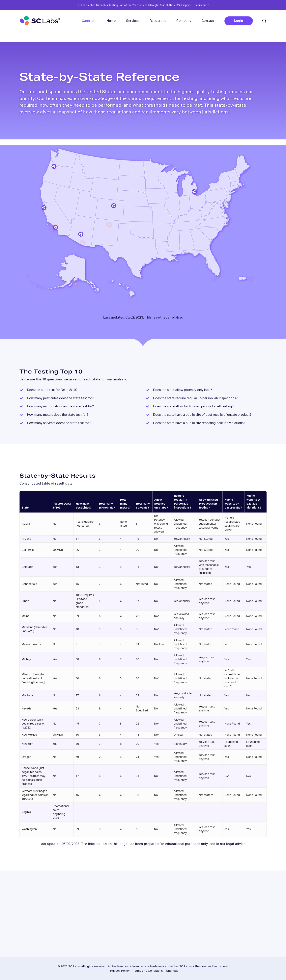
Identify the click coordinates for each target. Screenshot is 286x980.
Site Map (172, 971)
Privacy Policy (120, 971)
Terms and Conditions (148, 971)
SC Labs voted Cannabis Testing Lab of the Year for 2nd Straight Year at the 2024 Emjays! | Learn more (143, 5)
